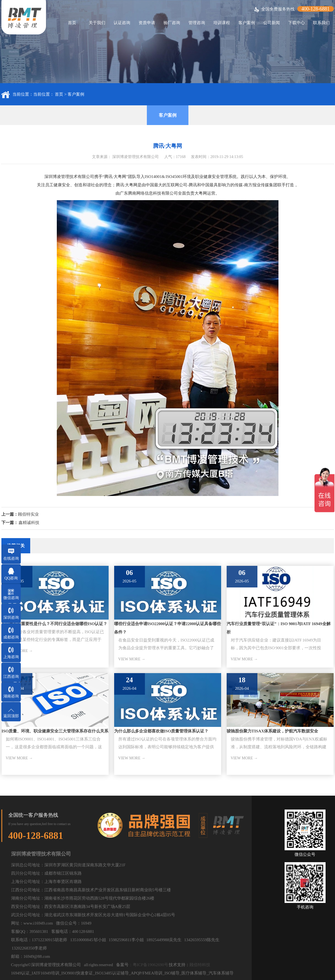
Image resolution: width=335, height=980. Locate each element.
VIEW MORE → (132, 659)
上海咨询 (11, 657)
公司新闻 (272, 23)
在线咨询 (11, 558)
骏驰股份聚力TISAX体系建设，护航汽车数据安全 (273, 731)
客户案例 (247, 23)
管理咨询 (197, 23)
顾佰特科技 (200, 965)
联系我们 (321, 23)
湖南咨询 (11, 696)
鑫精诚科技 (29, 523)
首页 (72, 23)
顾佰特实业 (28, 514)
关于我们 (97, 23)
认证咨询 (122, 23)
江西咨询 (11, 677)
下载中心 (296, 23)
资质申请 (147, 23)
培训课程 (222, 23)
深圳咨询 (11, 618)
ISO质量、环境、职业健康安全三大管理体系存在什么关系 (55, 731)
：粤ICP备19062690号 (148, 965)
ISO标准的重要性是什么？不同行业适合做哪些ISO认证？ (55, 624)
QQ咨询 (11, 578)
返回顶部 (11, 716)
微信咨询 (11, 598)
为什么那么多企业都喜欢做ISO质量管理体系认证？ (161, 731)
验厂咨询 (172, 23)
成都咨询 (11, 637)
